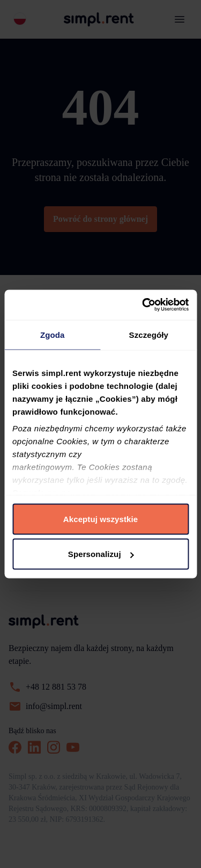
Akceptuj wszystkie (100, 519)
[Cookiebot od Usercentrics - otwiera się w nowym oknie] (143, 305)
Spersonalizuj (101, 554)
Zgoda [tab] (53, 334)
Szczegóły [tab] (149, 334)
